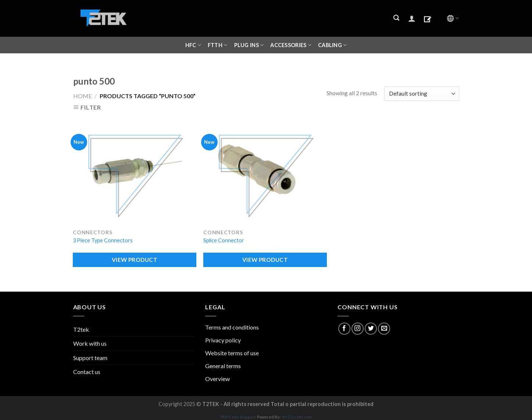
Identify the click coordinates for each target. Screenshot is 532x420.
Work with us (90, 343)
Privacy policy (223, 340)
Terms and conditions (232, 327)
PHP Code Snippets (238, 417)
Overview (217, 379)
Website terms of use (232, 353)
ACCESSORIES (291, 45)
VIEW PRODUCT (135, 260)
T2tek (81, 329)
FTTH (218, 45)
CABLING (333, 45)
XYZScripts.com (297, 417)
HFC (193, 45)
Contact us (87, 372)
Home (83, 96)
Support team (90, 358)
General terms (223, 366)
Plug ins (249, 45)
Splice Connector (224, 240)
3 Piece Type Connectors (103, 240)
